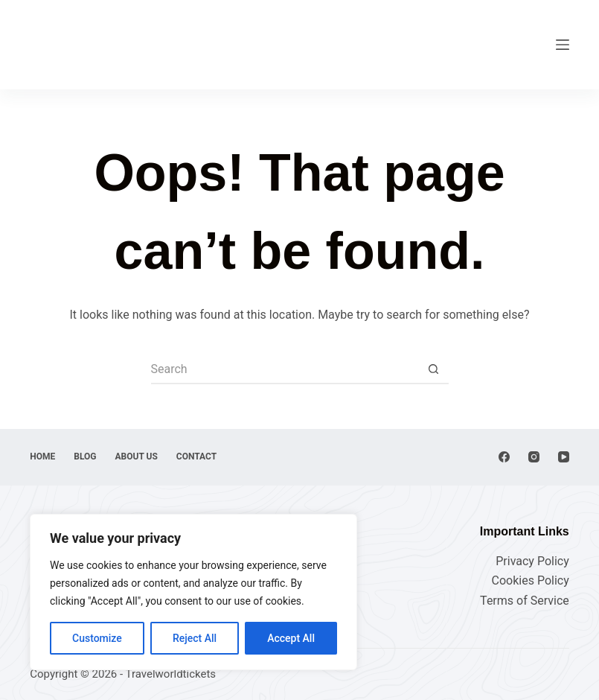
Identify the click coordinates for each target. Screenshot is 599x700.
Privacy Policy (532, 561)
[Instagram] (534, 457)
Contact (196, 456)
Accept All (291, 638)
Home (42, 456)
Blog (85, 456)
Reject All (195, 638)
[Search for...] (285, 369)
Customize (97, 638)
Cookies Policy (531, 580)
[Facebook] (504, 457)
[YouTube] (564, 457)
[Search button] (434, 369)
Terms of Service (525, 601)
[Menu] (563, 45)
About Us (137, 456)
